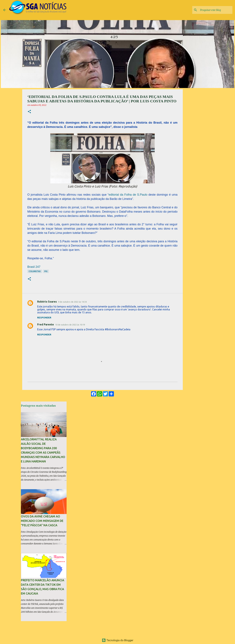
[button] (29, 112)
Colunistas (35, 271)
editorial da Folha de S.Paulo (128, 195)
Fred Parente (46, 324)
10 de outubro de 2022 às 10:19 (70, 325)
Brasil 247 (34, 267)
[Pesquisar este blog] (215, 10)
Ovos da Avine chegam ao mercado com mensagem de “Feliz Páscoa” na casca (42, 521)
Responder (44, 318)
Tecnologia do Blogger (118, 640)
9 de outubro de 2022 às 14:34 (72, 302)
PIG (46, 271)
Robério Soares (47, 302)
